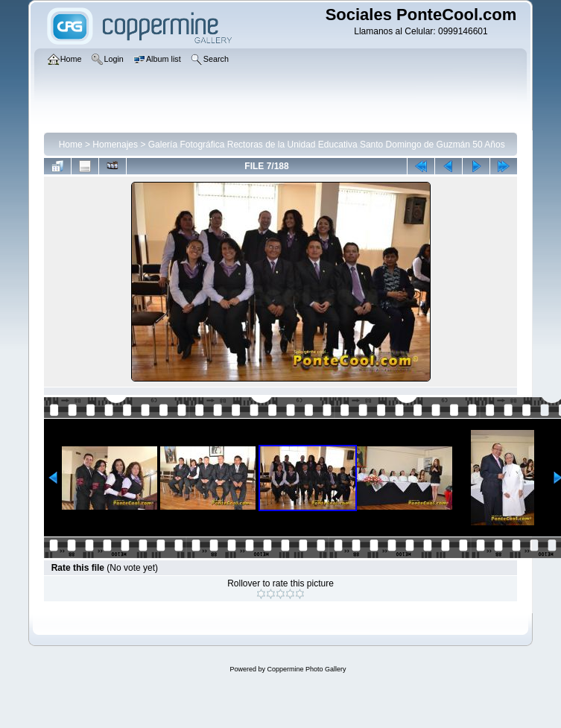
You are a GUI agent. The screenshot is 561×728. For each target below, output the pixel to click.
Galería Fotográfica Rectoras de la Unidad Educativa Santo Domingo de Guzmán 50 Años (327, 145)
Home (71, 145)
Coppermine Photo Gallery (306, 669)
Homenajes (115, 145)
